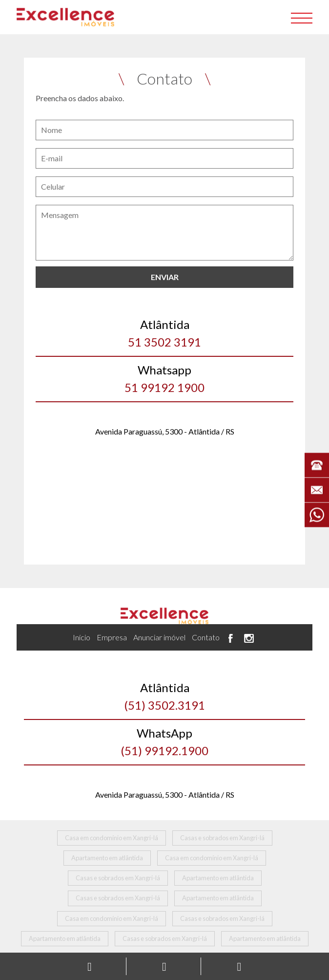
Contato (206, 637)
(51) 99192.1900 (165, 741)
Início (82, 637)
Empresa (112, 637)
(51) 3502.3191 (165, 696)
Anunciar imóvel (159, 637)
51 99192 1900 (165, 378)
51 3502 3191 (165, 332)
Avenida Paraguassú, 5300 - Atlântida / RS (165, 431)
